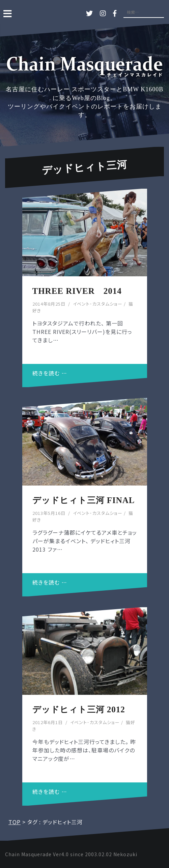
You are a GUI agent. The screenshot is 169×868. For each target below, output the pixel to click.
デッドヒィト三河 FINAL (84, 500)
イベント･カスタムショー (98, 304)
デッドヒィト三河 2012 (79, 709)
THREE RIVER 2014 (77, 291)
